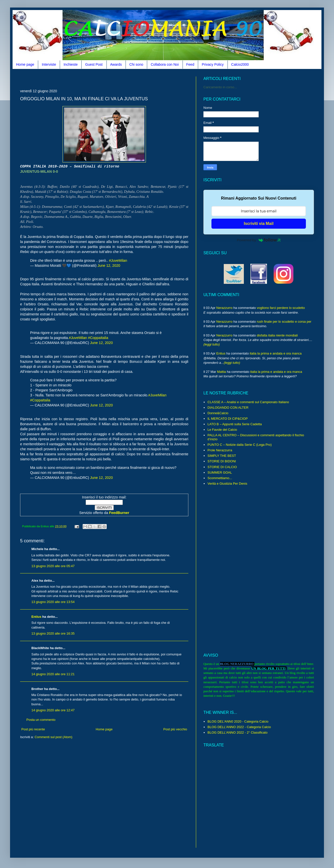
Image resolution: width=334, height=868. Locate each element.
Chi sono (136, 64)
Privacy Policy (213, 64)
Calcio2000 (240, 64)
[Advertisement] (104, 797)
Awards (116, 64)
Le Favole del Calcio (222, 430)
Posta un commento (41, 720)
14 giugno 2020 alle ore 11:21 (53, 674)
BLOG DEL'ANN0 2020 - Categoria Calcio (238, 721)
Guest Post (94, 64)
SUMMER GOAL (220, 472)
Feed (190, 64)
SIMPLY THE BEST (222, 456)
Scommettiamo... (220, 478)
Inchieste (71, 64)
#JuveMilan (118, 261)
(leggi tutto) (212, 344)
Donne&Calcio (218, 413)
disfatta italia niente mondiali (277, 335)
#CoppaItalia (98, 338)
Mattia (221, 372)
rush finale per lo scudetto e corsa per (284, 322)
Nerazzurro (224, 308)
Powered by (259, 240)
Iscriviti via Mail (259, 224)
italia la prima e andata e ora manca (276, 353)
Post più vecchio (175, 729)
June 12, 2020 (109, 266)
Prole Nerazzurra (220, 450)
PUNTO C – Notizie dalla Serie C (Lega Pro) (240, 445)
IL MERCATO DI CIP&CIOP (228, 419)
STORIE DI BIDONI (222, 461)
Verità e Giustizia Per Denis (227, 484)
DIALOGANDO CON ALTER (228, 408)
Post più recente (33, 729)
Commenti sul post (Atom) (53, 737)
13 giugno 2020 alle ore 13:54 (53, 602)
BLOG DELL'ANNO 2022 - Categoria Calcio (239, 727)
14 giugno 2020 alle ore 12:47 (53, 710)
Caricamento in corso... (220, 87)
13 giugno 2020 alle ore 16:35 (53, 633)
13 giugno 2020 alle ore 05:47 (53, 566)
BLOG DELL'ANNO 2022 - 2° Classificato (237, 732)
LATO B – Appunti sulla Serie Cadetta (235, 424)
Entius (36, 617)
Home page (25, 64)
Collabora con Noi (165, 64)
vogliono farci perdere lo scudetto (281, 308)
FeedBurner (119, 513)
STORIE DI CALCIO (222, 467)
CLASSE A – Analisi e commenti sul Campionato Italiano (248, 402)
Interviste (49, 64)
